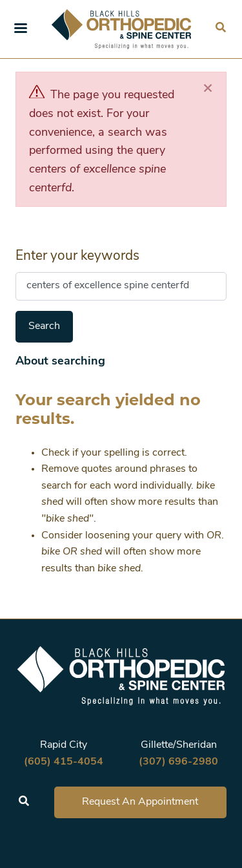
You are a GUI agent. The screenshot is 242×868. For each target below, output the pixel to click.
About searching (60, 362)
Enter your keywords (77, 256)
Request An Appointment (140, 802)
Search (44, 326)
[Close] (208, 89)
